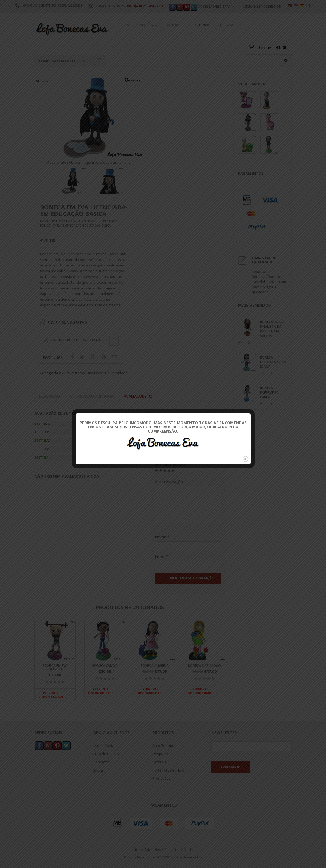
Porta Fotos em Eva (168, 770)
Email (161, 556)
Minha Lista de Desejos (262, 6)
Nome (162, 537)
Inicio (137, 849)
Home (44, 222)
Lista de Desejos (107, 753)
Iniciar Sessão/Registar (211, 6)
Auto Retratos (73, 373)
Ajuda (173, 25)
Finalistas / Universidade (98, 222)
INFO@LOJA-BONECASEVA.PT (142, 6)
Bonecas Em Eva (64, 222)
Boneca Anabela (155, 666)
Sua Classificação (170, 464)
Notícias (148, 25)
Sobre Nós (199, 25)
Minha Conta (104, 745)
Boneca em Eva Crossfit (55, 667)
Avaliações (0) (138, 396)
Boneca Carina (105, 666)
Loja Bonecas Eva (189, 857)
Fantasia (160, 762)
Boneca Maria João (204, 666)
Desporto (160, 753)
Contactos (232, 25)
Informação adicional (92, 396)
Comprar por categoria (70, 61)
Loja (125, 25)
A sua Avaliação (169, 482)
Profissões (161, 778)
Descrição (49, 396)
